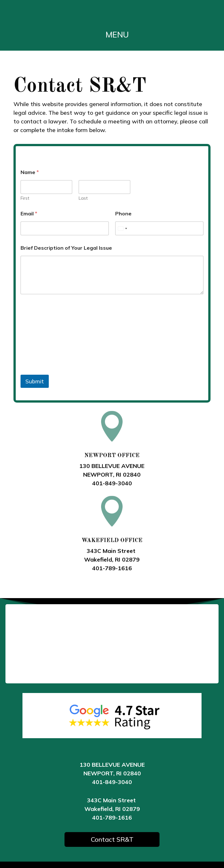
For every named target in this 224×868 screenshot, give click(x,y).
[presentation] (69, 371)
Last (83, 198)
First (25, 198)
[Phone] (159, 228)
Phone (123, 214)
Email (29, 214)
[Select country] (122, 228)
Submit (35, 381)
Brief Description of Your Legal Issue (66, 248)
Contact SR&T (112, 839)
